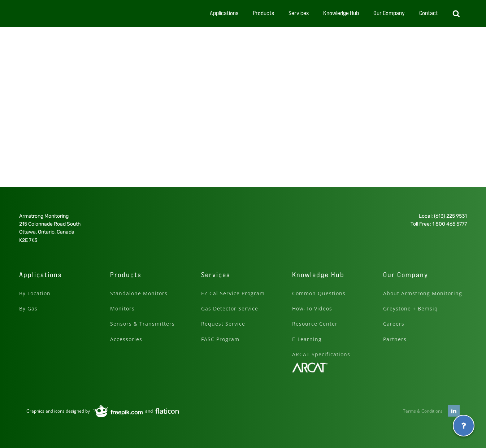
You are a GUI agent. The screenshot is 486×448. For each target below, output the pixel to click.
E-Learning (307, 339)
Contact (429, 13)
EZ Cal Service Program (233, 293)
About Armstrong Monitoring (423, 293)
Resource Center (315, 324)
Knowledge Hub (341, 13)
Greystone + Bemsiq (411, 308)
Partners (395, 339)
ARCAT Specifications (321, 354)
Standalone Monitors (139, 293)
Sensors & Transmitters (142, 324)
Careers (394, 324)
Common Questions (319, 293)
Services (299, 13)
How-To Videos (312, 308)
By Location (35, 293)
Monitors (122, 308)
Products (263, 13)
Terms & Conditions (423, 411)
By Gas (28, 308)
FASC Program (220, 339)
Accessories (126, 339)
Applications (224, 13)
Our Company (389, 13)
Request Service (223, 324)
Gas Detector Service (230, 308)
